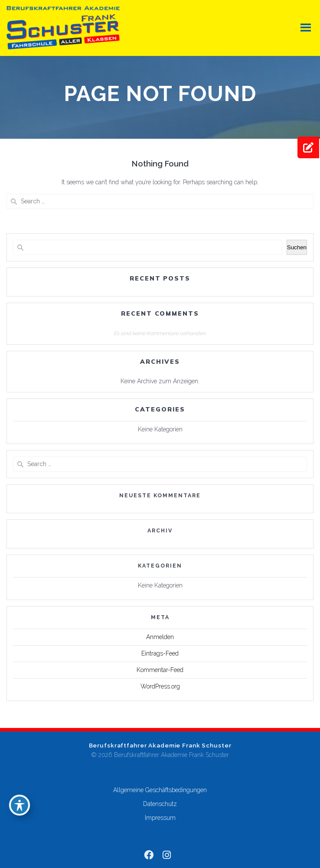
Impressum (160, 818)
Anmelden (160, 637)
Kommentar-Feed (160, 670)
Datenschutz (160, 804)
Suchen (297, 247)
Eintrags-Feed (160, 653)
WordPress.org (160, 686)
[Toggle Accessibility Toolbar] (20, 805)
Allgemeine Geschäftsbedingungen (160, 790)
